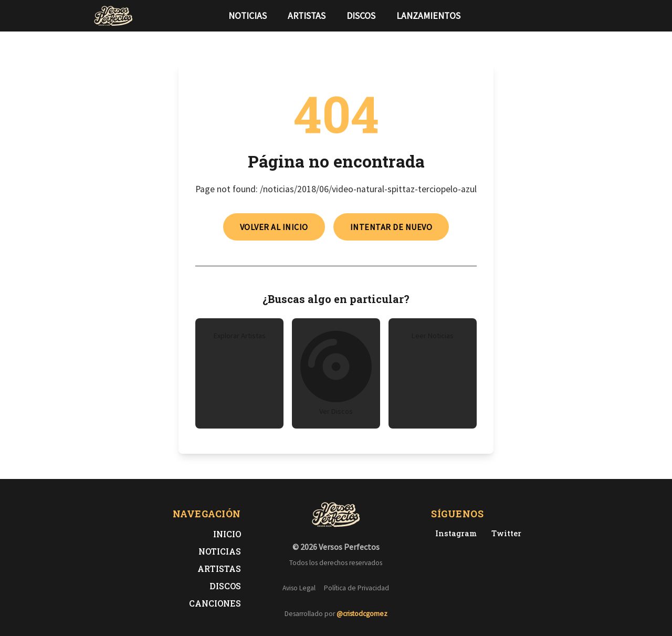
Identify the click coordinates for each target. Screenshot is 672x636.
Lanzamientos (428, 16)
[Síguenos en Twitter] (559, 16)
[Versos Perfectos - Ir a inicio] (113, 16)
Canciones (215, 603)
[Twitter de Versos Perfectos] (504, 533)
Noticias (248, 16)
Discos (361, 16)
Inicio (227, 534)
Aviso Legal (299, 588)
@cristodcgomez (362, 614)
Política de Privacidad (356, 588)
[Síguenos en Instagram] (575, 16)
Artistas (307, 16)
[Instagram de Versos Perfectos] (454, 533)
